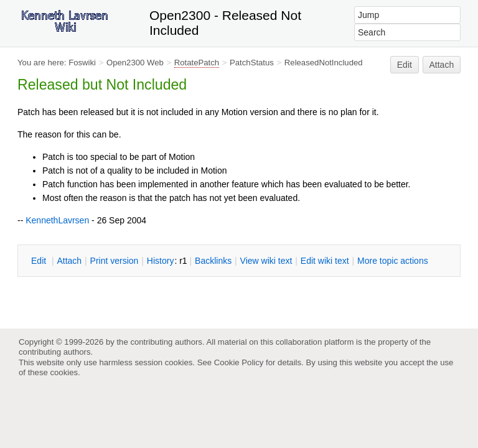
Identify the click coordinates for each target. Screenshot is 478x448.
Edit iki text (325, 261)
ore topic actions (393, 261)
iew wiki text (266, 261)
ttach (69, 261)
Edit (405, 65)
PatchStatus (252, 63)
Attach (442, 65)
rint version (115, 261)
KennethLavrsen (57, 220)
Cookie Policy (239, 362)
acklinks (213, 261)
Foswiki (82, 63)
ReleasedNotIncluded (324, 63)
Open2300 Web (135, 63)
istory (161, 261)
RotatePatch (197, 63)
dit (40, 261)
